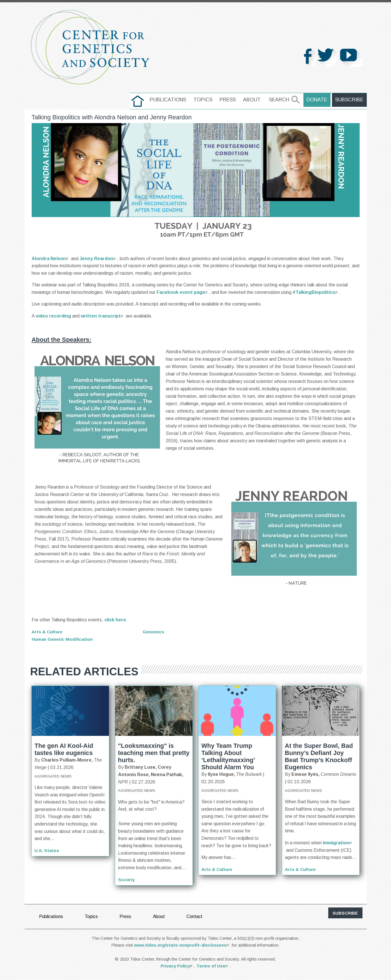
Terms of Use (213, 966)
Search (281, 100)
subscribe (345, 913)
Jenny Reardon (98, 259)
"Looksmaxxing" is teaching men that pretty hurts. (154, 753)
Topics (205, 100)
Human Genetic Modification (63, 639)
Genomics (154, 632)
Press (229, 100)
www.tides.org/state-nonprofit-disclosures (182, 945)
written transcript (103, 316)
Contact (195, 916)
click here (115, 620)
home (139, 100)
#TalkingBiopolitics (316, 292)
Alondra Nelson (51, 259)
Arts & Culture (48, 632)
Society (127, 879)
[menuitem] (139, 101)
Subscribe (350, 100)
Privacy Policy (177, 966)
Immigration (338, 843)
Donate (318, 100)
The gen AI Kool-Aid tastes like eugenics (64, 749)
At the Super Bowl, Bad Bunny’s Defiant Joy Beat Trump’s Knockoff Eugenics (319, 756)
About (254, 100)
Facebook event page (183, 292)
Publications (170, 100)
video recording (53, 316)
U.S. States (47, 851)
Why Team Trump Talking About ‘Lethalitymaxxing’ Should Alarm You (228, 756)
